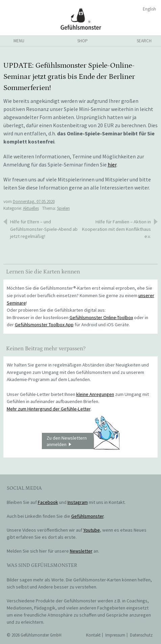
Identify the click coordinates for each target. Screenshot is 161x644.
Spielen (63, 208)
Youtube (92, 530)
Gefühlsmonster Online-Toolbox (101, 317)
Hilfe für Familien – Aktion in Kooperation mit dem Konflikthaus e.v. (116, 229)
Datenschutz (141, 635)
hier (112, 164)
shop (83, 41)
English (149, 9)
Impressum (115, 635)
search (144, 41)
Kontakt (93, 635)
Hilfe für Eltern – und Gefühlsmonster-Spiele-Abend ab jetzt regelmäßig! (44, 229)
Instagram (78, 502)
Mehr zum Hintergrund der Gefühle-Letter (49, 409)
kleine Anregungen (95, 394)
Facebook (48, 502)
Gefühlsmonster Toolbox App (44, 325)
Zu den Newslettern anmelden (83, 441)
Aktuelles (31, 208)
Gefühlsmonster (80, 19)
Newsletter (81, 551)
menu (19, 41)
